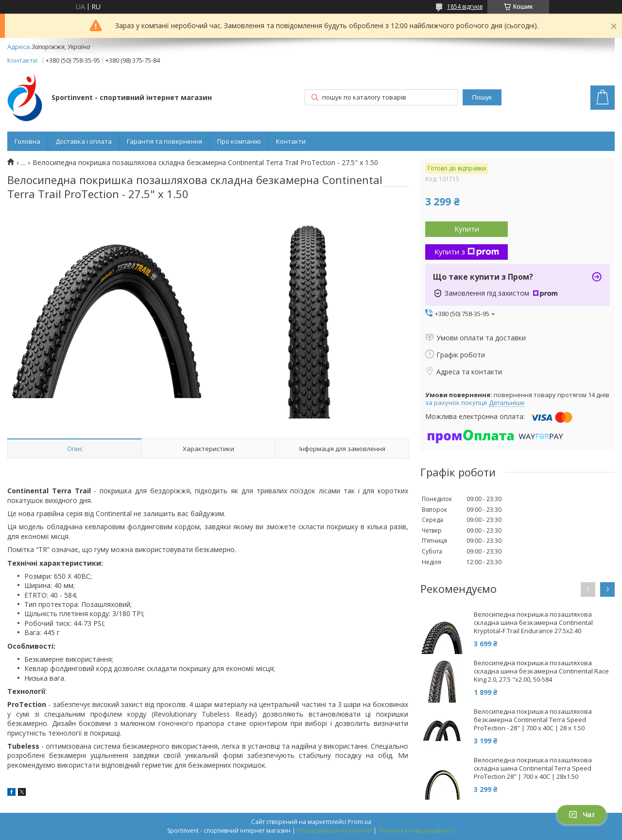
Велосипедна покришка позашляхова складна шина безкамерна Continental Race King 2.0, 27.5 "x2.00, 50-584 (541, 671)
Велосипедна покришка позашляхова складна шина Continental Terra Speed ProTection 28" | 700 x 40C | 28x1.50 (533, 768)
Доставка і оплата (84, 141)
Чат (582, 815)
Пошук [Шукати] (482, 97)
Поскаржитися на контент (334, 831)
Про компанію (239, 141)
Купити (467, 229)
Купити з (467, 252)
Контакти (291, 141)
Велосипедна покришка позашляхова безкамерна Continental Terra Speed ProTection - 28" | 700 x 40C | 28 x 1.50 (533, 720)
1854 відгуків (465, 7)
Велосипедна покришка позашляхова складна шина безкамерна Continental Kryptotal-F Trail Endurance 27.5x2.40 (533, 623)
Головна (27, 141)
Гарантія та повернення (164, 141)
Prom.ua (360, 822)
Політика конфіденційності (417, 831)
